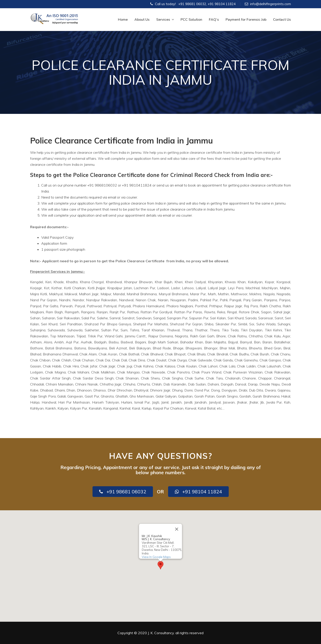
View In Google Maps (156, 557)
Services (165, 20)
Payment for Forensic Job (246, 20)
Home (123, 20)
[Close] (177, 529)
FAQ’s (214, 20)
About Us (142, 20)
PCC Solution (191, 20)
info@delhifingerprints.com (271, 4)
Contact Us (282, 20)
